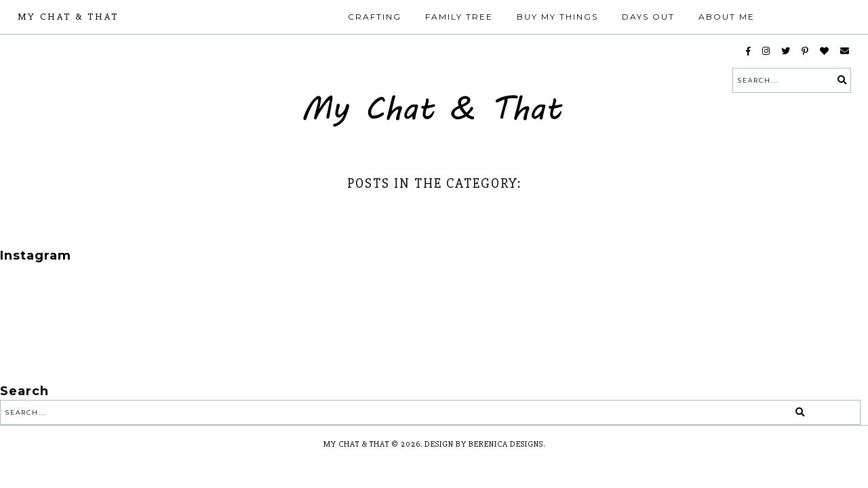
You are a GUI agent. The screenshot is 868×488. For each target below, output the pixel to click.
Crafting (375, 17)
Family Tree (459, 17)
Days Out (648, 17)
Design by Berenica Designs (484, 444)
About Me (727, 17)
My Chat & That (68, 17)
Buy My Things (557, 17)
